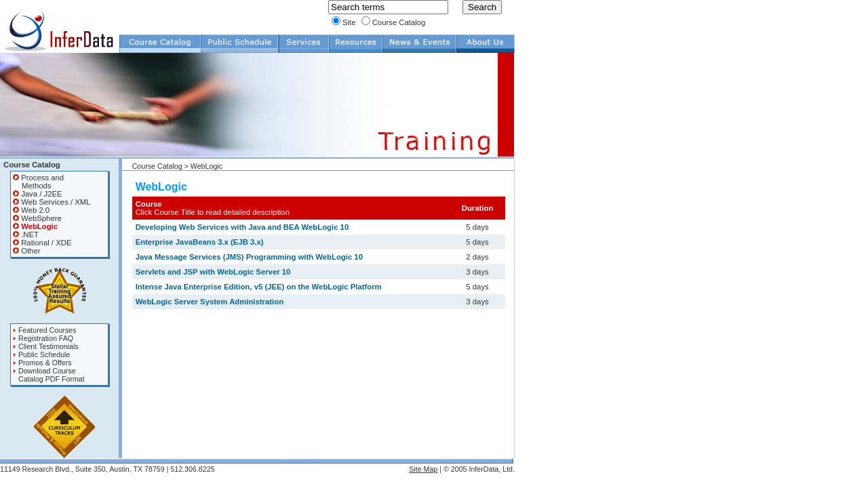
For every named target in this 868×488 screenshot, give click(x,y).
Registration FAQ (43, 338)
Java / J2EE (38, 194)
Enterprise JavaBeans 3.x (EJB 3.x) (200, 242)
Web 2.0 (31, 210)
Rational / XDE (42, 243)
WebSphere (37, 218)
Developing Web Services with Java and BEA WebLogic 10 (242, 227)
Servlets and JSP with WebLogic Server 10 (213, 272)
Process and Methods (38, 182)
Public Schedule (41, 354)
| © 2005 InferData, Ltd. (476, 469)
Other (26, 251)
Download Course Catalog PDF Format (49, 375)
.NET (26, 235)
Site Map (423, 469)
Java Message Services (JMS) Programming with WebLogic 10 (249, 257)
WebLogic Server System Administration (210, 302)
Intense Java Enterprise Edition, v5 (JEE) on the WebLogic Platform (259, 287)
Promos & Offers (42, 363)
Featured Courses (44, 330)
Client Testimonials (46, 346)
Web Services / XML (52, 202)
